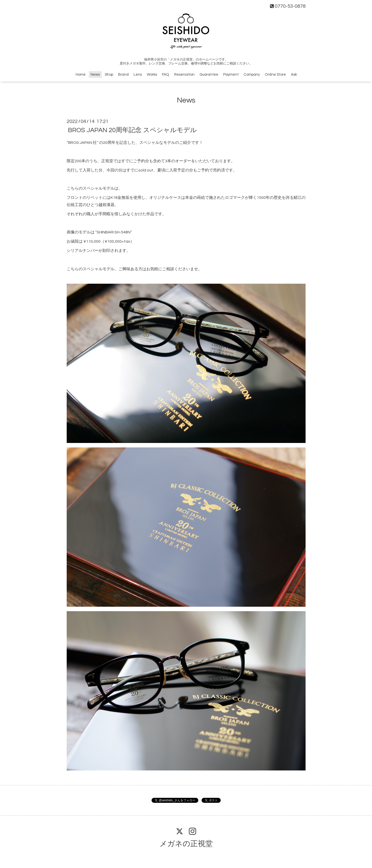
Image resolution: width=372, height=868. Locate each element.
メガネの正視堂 (186, 844)
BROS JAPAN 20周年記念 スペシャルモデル (132, 130)
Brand (123, 75)
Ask (294, 75)
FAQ (166, 75)
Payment (231, 75)
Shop (109, 75)
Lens (138, 75)
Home (81, 75)
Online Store (275, 75)
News (95, 75)
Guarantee (209, 75)
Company (252, 75)
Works (152, 75)
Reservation (184, 75)
